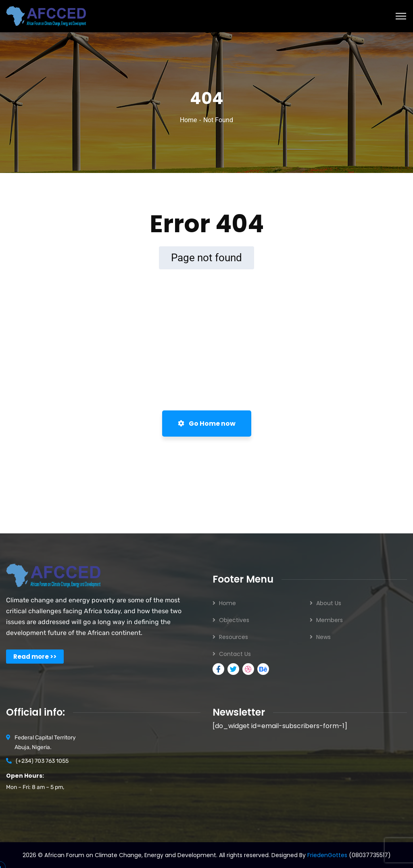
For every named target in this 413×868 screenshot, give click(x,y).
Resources (234, 637)
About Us (329, 603)
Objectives (234, 620)
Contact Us (235, 654)
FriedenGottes (327, 855)
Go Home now (207, 424)
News (323, 637)
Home (188, 120)
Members (330, 620)
